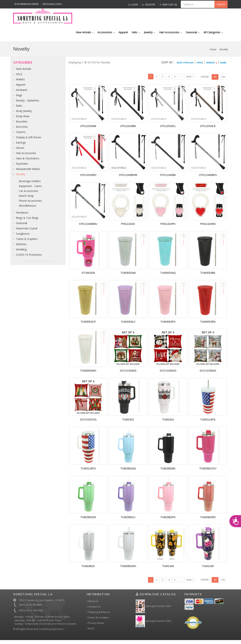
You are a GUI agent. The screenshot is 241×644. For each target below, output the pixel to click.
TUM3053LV (128, 325)
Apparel (123, 35)
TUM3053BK (208, 276)
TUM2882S (88, 569)
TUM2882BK (168, 471)
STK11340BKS (208, 178)
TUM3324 (168, 422)
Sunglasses (23, 237)
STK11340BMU (88, 227)
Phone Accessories (30, 204)
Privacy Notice (95, 626)
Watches (21, 247)
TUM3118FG (88, 471)
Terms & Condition (98, 620)
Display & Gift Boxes (29, 140)
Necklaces (22, 216)
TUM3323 (128, 422)
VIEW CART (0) (168, 5)
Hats (136, 35)
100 (223, 80)
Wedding (21, 253)
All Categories (213, 35)
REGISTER (149, 5)
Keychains (22, 167)
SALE (19, 77)
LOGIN (133, 5)
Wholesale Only (52, 4)
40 (215, 80)
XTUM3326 (88, 276)
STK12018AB (88, 129)
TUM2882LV (128, 520)
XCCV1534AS (128, 373)
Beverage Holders (30, 184)
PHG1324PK (168, 227)
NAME (223, 66)
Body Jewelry (24, 114)
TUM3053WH (88, 373)
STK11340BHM (128, 178)
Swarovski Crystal (27, 232)
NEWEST (212, 66)
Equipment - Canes (30, 189)
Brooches (22, 130)
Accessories (106, 35)
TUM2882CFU (208, 471)
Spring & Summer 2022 (153, 609)
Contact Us (93, 609)
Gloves (20, 151)
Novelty (224, 53)
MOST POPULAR (185, 66)
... (181, 80)
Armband (22, 93)
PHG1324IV (128, 227)
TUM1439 (208, 569)
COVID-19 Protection (29, 258)
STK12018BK (128, 129)
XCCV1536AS (208, 373)
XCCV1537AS (88, 422)
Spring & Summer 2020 (153, 624)
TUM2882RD (208, 520)
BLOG (91, 631)
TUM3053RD (208, 325)
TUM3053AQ (168, 276)
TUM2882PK (168, 520)
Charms (21, 135)
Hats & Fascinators (28, 162)
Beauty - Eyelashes (28, 104)
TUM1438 (168, 569)
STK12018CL (168, 129)
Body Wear (23, 119)
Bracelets (22, 125)
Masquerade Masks (28, 172)
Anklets (20, 82)
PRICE (200, 66)
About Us (93, 604)
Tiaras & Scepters (27, 242)
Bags (19, 98)
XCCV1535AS (168, 373)
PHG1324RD (208, 227)
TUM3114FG (208, 422)
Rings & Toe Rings (27, 221)
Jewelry (150, 35)
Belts (19, 109)
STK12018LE (208, 129)
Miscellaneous (27, 209)
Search (221, 4)
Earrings (21, 146)
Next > (190, 80)
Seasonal (193, 35)
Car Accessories (29, 194)
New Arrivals (85, 35)
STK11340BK (168, 178)
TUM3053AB (128, 276)
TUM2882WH (128, 569)
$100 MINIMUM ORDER (26, 4)
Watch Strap (26, 199)
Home (213, 53)
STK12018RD (88, 178)
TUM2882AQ (128, 471)
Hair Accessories (171, 35)
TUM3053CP (88, 325)
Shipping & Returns (98, 615)
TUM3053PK (168, 325)
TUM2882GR (88, 520)
